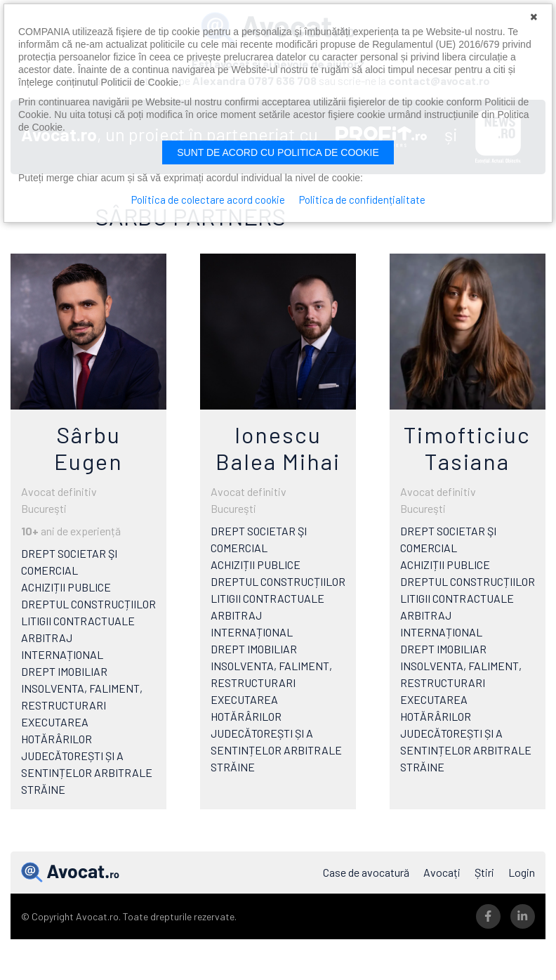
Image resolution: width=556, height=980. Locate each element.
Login (522, 872)
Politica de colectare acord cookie (208, 200)
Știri (484, 872)
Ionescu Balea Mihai (278, 447)
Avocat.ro (70, 873)
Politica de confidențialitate (362, 200)
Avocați (442, 872)
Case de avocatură (366, 872)
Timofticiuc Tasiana (467, 447)
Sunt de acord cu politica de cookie (278, 152)
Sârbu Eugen (88, 447)
